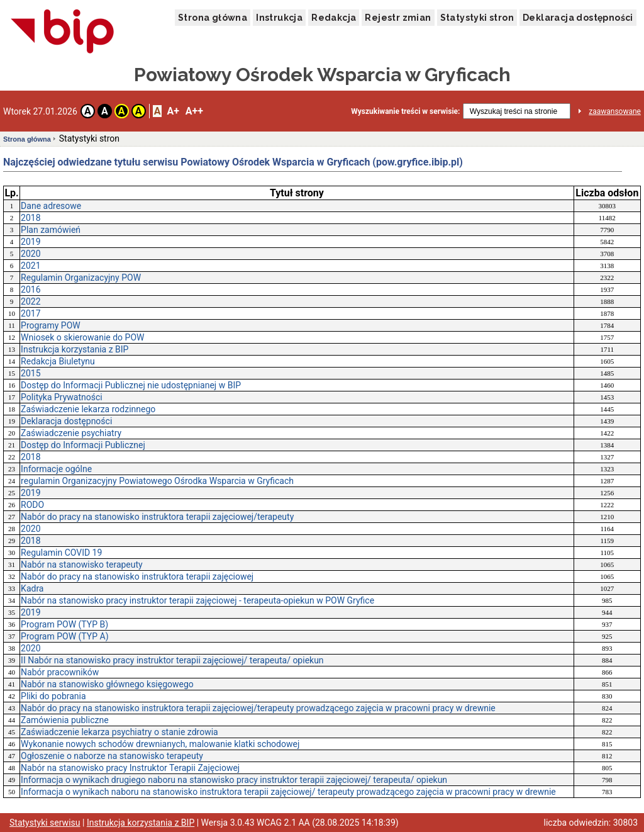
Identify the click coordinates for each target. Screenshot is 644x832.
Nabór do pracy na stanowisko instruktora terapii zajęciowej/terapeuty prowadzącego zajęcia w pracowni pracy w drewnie (258, 708)
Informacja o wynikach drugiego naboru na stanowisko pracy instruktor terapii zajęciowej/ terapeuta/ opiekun (234, 780)
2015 (31, 373)
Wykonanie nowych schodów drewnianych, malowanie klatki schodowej (160, 744)
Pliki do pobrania (53, 696)
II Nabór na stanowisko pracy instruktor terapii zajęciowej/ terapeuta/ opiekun (172, 660)
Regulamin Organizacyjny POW (81, 278)
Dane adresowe (51, 206)
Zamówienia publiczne (65, 720)
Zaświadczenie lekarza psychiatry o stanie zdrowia (119, 732)
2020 (31, 254)
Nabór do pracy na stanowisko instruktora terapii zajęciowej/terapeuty (157, 517)
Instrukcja (279, 18)
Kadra (32, 588)
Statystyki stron (477, 18)
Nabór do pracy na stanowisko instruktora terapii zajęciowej (137, 576)
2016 (31, 290)
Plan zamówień (51, 230)
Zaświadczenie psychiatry (71, 433)
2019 (31, 242)
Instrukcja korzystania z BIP (75, 349)
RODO (32, 505)
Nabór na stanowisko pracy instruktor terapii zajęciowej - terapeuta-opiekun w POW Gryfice (197, 600)
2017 (31, 313)
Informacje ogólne (56, 469)
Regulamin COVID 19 (61, 553)
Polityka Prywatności (62, 397)
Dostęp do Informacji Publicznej (83, 445)
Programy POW (51, 325)
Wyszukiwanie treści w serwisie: (405, 111)
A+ (173, 111)
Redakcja (334, 18)
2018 (31, 218)
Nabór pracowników (60, 672)
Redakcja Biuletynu (58, 361)
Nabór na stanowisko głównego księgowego (107, 684)
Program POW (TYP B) (64, 624)
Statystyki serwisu (45, 823)
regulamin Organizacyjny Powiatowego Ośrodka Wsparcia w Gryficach (157, 481)
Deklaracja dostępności (578, 18)
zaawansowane (615, 111)
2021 (31, 266)
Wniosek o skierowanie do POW (82, 337)
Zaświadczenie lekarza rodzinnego (88, 409)
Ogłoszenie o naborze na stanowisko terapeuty (112, 756)
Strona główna (213, 18)
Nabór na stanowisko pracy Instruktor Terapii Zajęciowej (130, 768)
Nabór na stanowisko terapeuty (82, 565)
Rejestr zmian (398, 18)
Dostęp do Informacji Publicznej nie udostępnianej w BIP (131, 385)
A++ (194, 111)
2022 (31, 301)
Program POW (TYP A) (64, 636)
